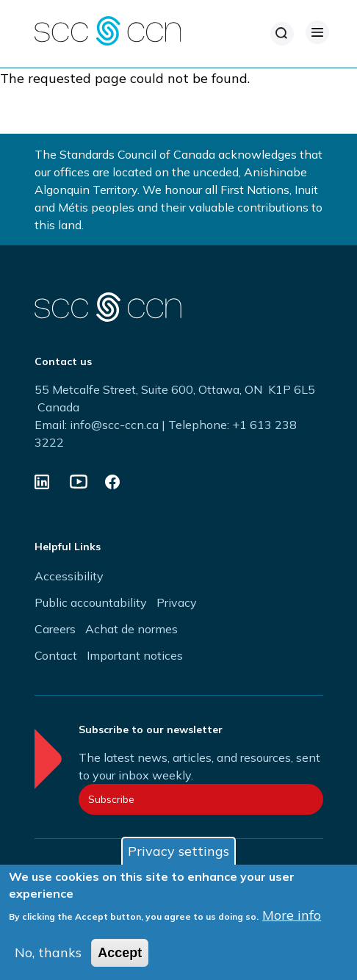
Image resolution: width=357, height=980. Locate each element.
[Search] (282, 34)
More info (292, 919)
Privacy (177, 602)
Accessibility (69, 576)
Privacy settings (178, 855)
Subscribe (111, 799)
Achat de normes (131, 629)
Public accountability (91, 602)
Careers (55, 629)
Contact (56, 655)
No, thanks (48, 957)
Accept (120, 957)
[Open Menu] (317, 32)
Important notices (135, 655)
